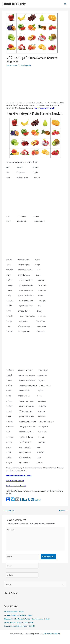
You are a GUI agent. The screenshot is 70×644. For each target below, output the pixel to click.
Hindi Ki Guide (14, 4)
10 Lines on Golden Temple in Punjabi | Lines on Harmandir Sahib (27, 619)
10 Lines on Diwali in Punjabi (14, 612)
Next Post (63, 510)
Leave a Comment (12, 65)
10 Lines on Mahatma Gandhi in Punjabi (18, 615)
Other (22, 65)
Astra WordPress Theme (51, 634)
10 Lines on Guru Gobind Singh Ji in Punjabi (19, 626)
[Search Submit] (63, 585)
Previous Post (8, 510)
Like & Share (30, 500)
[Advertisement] (35, 84)
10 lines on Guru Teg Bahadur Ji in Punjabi (19, 622)
